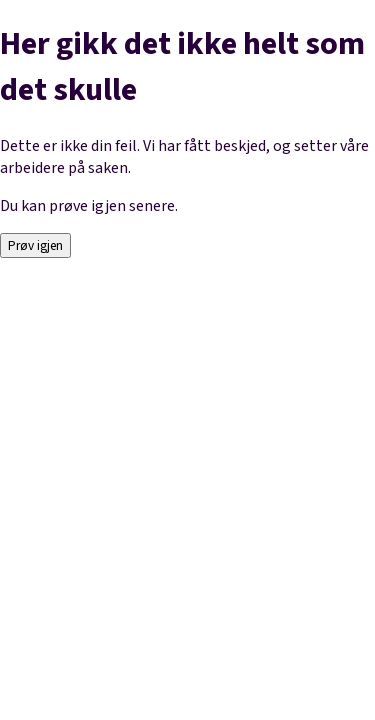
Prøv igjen (35, 245)
